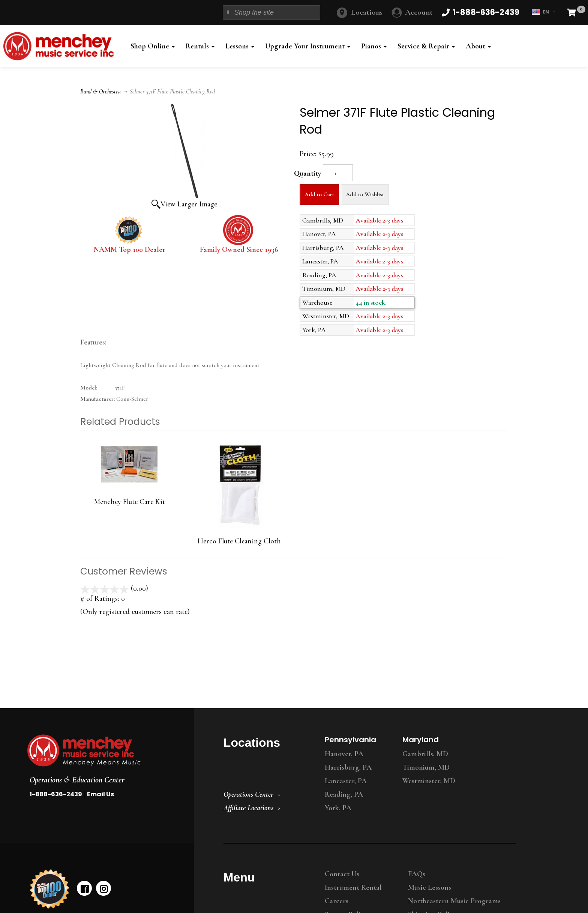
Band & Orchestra (100, 92)
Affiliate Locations (248, 808)
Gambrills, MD (425, 754)
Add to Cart (319, 194)
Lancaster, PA (346, 781)
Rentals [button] (200, 46)
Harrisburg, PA (348, 767)
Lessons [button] (240, 46)
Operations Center (248, 794)
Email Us (100, 794)
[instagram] (103, 888)
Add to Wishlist (365, 194)
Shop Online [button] (153, 46)
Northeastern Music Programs (454, 901)
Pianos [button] (374, 46)
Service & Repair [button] (426, 46)
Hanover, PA (344, 754)
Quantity (307, 173)
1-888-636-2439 (56, 794)
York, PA (338, 808)
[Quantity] (338, 173)
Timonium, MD (426, 767)
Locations (367, 12)
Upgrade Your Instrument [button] (308, 46)
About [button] (478, 46)
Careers (337, 901)
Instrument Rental (353, 887)
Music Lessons (430, 887)
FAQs (417, 874)
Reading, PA (344, 794)
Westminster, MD (429, 781)
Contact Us (342, 874)
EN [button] (543, 12)
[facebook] (84, 888)
